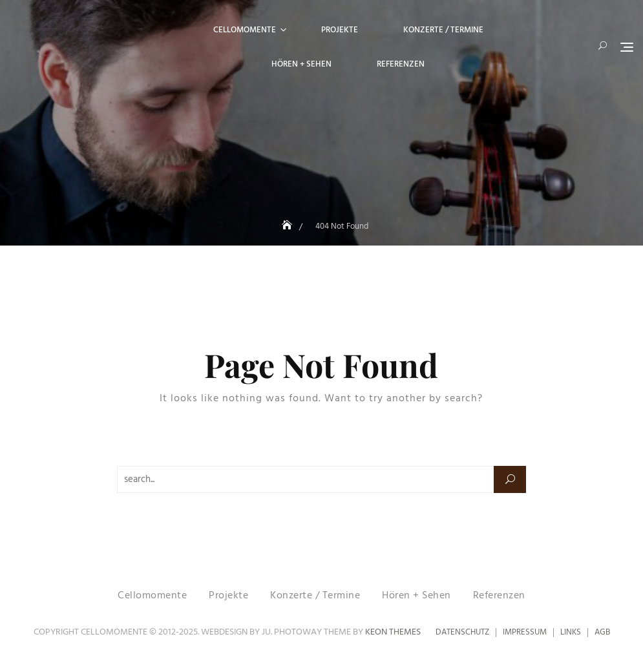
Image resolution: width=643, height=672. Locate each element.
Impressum (525, 632)
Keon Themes (393, 632)
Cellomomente (245, 30)
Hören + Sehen (301, 64)
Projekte (340, 30)
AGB (602, 632)
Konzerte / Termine (443, 30)
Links (571, 632)
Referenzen (401, 64)
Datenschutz (462, 632)
